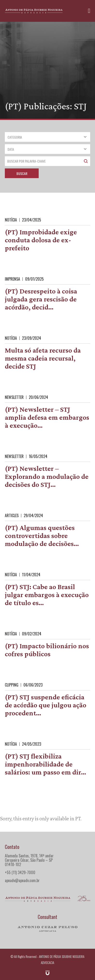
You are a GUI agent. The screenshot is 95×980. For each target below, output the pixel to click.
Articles (12, 515)
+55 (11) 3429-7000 (20, 872)
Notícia (11, 220)
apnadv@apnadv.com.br (22, 880)
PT (78, 818)
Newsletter (14, 397)
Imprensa (12, 279)
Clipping (12, 685)
